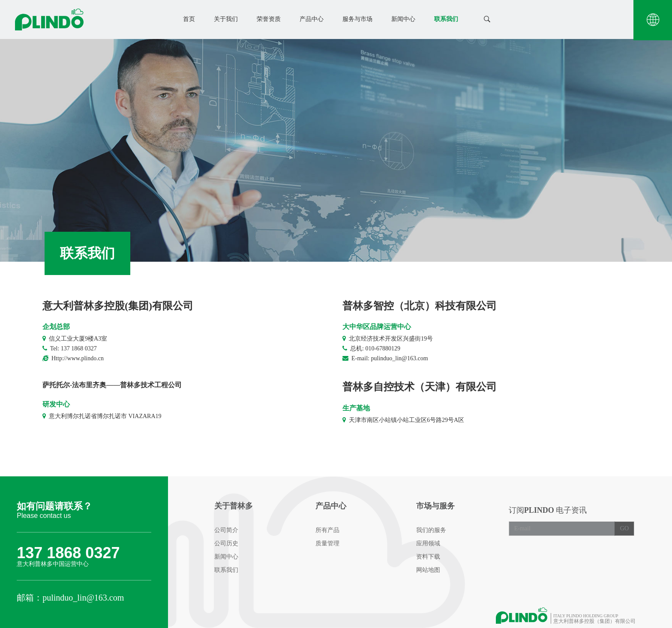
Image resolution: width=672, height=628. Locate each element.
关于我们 (226, 19)
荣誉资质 (269, 19)
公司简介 (226, 530)
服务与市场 (357, 19)
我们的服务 (431, 530)
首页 (189, 19)
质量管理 (327, 543)
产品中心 (312, 19)
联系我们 (446, 19)
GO (624, 528)
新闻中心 (403, 19)
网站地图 (428, 570)
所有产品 (327, 530)
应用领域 (428, 543)
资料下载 (428, 557)
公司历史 (226, 543)
